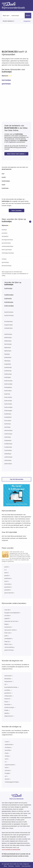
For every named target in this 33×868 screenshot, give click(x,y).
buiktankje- (6, 181)
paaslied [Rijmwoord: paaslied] (7, 590)
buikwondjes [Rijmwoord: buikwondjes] (8, 407)
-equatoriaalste (9, 765)
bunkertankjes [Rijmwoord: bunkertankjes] (9, 315)
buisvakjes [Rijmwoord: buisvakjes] (8, 421)
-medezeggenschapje (11, 782)
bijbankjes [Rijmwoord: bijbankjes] (8, 347)
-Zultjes (7, 756)
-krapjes (7, 773)
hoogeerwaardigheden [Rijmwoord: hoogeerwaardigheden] (12, 613)
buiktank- (5, 188)
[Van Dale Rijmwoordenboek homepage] (10, 4)
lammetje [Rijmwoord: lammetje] (7, 584)
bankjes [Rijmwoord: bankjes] (4, 230)
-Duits (6, 767)
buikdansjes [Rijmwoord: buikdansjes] (9, 302)
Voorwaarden (26, 866)
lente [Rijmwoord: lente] (6, 581)
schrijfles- (7, 690)
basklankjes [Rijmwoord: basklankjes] (8, 334)
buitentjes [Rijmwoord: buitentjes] (8, 424)
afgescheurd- (9, 716)
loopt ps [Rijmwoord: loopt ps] (7, 641)
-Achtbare (8, 747)
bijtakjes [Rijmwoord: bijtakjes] (7, 354)
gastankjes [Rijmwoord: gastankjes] (5, 262)
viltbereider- (8, 696)
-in (5, 762)
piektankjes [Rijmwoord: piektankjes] (8, 464)
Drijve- (7, 702)
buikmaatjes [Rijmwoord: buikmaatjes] (8, 381)
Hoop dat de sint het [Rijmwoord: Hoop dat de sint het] (11, 621)
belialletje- (8, 679)
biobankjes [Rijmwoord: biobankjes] (8, 357)
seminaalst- (8, 676)
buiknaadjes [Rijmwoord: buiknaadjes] (8, 384)
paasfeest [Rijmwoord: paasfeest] (8, 587)
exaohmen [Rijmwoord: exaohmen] (8, 627)
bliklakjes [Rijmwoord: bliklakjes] (7, 361)
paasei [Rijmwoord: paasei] (7, 575)
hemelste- (8, 704)
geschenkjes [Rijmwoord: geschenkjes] (6, 84)
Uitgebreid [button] (27, 21)
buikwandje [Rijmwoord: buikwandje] (8, 401)
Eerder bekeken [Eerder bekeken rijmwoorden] (8, 21)
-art (6, 776)
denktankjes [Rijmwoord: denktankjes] (8, 430)
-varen (7, 742)
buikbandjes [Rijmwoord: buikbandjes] (9, 295)
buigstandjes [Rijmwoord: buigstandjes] (9, 325)
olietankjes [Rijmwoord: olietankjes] (8, 460)
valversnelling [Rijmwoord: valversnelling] (9, 647)
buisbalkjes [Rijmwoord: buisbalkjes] (8, 417)
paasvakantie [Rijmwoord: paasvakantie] (9, 593)
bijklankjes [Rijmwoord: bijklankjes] (8, 351)
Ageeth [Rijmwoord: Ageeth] (7, 618)
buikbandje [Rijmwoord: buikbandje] (8, 367)
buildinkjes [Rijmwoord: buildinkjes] (8, 414)
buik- (4, 185)
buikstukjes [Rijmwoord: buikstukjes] (8, 391)
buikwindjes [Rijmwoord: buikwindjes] (8, 404)
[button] (30, 222)
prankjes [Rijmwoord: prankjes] (5, 233)
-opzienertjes (9, 744)
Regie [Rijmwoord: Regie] (6, 624)
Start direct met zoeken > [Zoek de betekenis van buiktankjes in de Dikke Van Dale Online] (16, 154)
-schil (6, 759)
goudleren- (8, 693)
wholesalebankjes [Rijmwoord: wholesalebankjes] (7, 246)
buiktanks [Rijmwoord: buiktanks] (8, 299)
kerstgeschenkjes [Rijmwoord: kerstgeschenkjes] (7, 240)
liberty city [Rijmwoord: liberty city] (8, 644)
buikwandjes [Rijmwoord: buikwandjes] (9, 306)
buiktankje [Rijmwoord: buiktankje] (8, 288)
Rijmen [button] (28, 15)
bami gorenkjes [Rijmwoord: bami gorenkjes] (7, 250)
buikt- (4, 177)
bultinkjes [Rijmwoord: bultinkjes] (7, 427)
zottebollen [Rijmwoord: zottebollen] (8, 639)
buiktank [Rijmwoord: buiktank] (7, 394)
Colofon (18, 866)
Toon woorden (16, 211)
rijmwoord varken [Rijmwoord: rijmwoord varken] (10, 630)
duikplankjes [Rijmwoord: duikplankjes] (8, 328)
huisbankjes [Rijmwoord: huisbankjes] (8, 447)
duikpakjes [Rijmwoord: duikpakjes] (8, 440)
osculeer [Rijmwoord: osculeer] (7, 616)
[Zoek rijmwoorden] (20, 16)
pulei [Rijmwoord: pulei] (6, 636)
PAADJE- (7, 699)
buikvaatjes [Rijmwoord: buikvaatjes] (8, 397)
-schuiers (7, 770)
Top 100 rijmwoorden (17, 479)
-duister (7, 779)
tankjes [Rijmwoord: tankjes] (4, 259)
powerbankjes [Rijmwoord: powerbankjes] (6, 243)
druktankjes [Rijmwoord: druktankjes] (8, 434)
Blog (5, 866)
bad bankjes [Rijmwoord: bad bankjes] (6, 80)
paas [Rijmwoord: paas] (6, 573)
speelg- (7, 713)
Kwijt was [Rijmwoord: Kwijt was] (7, 633)
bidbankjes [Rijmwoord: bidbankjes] (8, 341)
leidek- (7, 710)
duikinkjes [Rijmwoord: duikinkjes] (8, 437)
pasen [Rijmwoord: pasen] (6, 567)
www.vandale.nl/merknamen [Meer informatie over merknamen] (11, 850)
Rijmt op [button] (6, 16)
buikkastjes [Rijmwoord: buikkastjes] (8, 374)
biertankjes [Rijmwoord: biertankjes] (8, 344)
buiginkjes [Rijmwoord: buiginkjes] (8, 364)
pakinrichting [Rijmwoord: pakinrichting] (9, 650)
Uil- (5, 684)
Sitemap (11, 866)
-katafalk (7, 750)
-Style (6, 753)
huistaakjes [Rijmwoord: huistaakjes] (8, 450)
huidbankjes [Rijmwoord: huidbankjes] (8, 444)
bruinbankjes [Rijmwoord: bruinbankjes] (9, 321)
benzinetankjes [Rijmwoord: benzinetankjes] (7, 266)
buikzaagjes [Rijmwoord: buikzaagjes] (8, 410)
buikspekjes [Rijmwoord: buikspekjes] (8, 387)
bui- (3, 174)
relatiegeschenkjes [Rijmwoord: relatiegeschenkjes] (8, 253)
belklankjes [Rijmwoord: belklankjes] (8, 337)
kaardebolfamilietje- (11, 687)
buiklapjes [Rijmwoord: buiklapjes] (8, 377)
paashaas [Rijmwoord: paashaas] (8, 578)
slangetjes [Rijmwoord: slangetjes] (5, 236)
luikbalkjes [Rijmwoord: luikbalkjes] (8, 454)
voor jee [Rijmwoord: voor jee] (7, 610)
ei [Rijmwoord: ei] (5, 570)
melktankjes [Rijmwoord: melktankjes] (8, 457)
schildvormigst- (9, 707)
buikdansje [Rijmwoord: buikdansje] (8, 371)
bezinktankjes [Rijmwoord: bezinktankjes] (9, 312)
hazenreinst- (8, 681)
